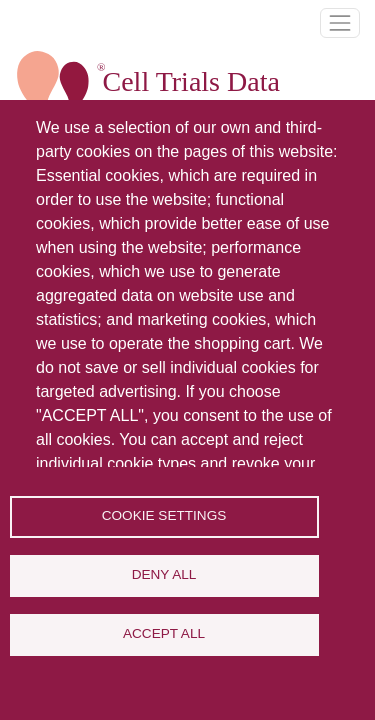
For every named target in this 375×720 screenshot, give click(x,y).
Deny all (164, 574)
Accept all (164, 633)
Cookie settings (164, 515)
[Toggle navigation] (340, 23)
